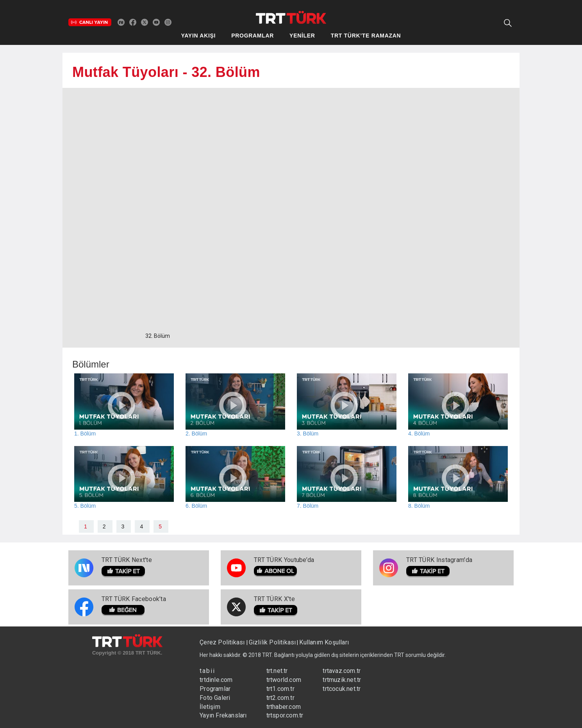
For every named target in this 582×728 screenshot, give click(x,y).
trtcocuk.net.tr (342, 689)
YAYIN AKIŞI (199, 36)
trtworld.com (284, 680)
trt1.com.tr (280, 689)
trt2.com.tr (280, 698)
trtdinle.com (216, 680)
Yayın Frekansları (223, 715)
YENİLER (302, 36)
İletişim (210, 707)
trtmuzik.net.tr (342, 680)
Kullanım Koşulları (324, 642)
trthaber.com (284, 707)
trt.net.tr (277, 671)
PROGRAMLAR (253, 36)
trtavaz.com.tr (342, 671)
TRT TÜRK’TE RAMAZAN (366, 36)
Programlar (215, 689)
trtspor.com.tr (285, 715)
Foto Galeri (215, 698)
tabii (207, 671)
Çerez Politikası (223, 642)
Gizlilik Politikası (272, 642)
